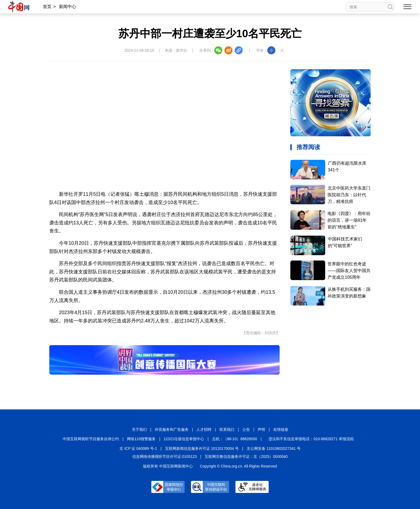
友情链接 (281, 429)
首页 (47, 7)
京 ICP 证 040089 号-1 (138, 448)
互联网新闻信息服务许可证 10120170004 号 (202, 448)
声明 (261, 429)
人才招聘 (204, 429)
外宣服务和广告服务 (172, 429)
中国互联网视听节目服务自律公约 (91, 439)
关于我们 (139, 429)
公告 (246, 429)
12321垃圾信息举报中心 (184, 439)
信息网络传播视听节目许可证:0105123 (164, 457)
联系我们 (227, 429)
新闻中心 (67, 7)
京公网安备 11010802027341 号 (274, 448)
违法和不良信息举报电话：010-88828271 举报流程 (311, 439)
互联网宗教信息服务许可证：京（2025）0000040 (246, 457)
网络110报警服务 (141, 439)
